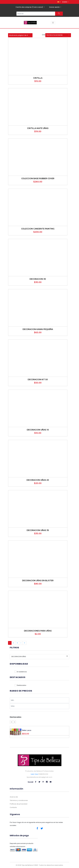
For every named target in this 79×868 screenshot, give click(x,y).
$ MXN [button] (65, 2)
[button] (59, 2)
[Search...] (36, 14)
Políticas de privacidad (19, 804)
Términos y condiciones (19, 800)
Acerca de (14, 797)
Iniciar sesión (55, 7)
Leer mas (34, 774)
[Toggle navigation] (53, 23)
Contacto (13, 807)
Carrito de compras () (30, 7)
